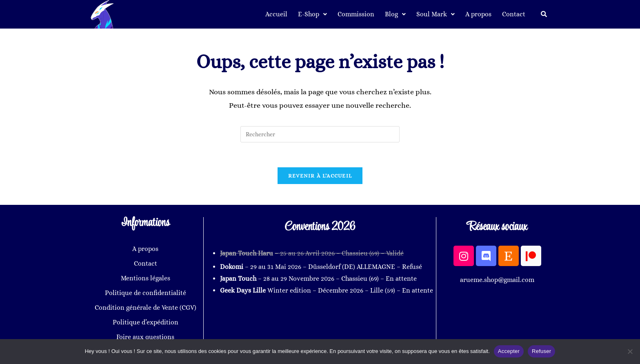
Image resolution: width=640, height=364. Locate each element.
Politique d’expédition (146, 322)
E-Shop (312, 14)
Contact (514, 14)
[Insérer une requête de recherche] (320, 134)
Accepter (509, 351)
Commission (356, 14)
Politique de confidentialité (146, 293)
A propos (478, 14)
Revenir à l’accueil (320, 176)
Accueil (276, 14)
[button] (312, 14)
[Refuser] (630, 351)
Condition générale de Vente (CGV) (146, 307)
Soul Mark (436, 14)
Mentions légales (146, 278)
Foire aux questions (145, 337)
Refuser (541, 351)
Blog (395, 14)
